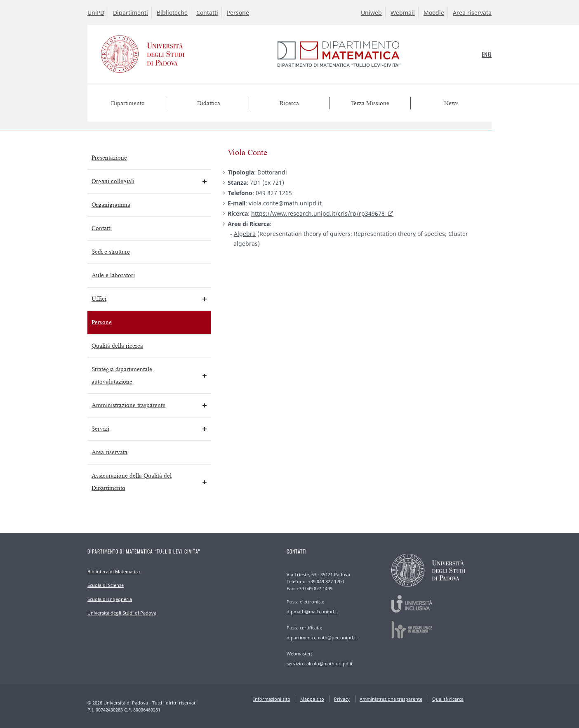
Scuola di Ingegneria (110, 599)
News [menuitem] (451, 103)
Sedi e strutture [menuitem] (111, 252)
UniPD (96, 13)
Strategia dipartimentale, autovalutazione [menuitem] (123, 376)
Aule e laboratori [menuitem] (113, 275)
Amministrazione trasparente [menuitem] (128, 405)
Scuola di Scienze (106, 585)
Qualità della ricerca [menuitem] (117, 346)
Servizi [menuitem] (100, 429)
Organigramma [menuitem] (111, 205)
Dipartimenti (131, 13)
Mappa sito (312, 699)
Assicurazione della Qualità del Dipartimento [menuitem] (132, 482)
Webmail (403, 13)
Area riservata (472, 13)
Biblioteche (172, 13)
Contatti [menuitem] (102, 228)
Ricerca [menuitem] (289, 103)
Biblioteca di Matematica (114, 571)
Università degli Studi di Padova (122, 613)
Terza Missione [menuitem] (370, 103)
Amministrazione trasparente (391, 699)
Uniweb (371, 13)
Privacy (342, 699)
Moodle (434, 13)
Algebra (245, 234)
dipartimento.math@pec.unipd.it (322, 637)
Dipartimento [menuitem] (128, 103)
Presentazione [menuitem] (109, 158)
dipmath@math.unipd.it (312, 611)
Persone (238, 13)
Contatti (207, 13)
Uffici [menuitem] (99, 299)
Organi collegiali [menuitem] (113, 181)
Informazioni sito (272, 699)
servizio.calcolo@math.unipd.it (320, 663)
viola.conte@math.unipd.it (285, 203)
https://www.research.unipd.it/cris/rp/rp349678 (318, 213)
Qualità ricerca (448, 699)
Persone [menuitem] (102, 322)
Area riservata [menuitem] (109, 452)
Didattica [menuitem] (209, 103)
